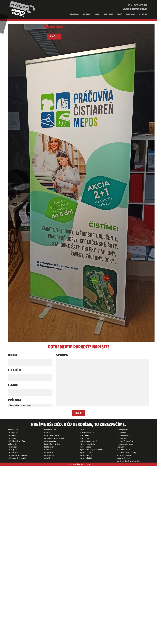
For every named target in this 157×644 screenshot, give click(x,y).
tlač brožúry (85, 438)
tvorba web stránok (124, 455)
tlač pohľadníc (13, 452)
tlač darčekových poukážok (18, 455)
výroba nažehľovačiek (125, 441)
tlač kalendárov (50, 447)
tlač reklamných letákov (17, 441)
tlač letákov (48, 452)
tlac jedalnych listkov (52, 444)
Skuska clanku (55, 26)
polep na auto (13, 430)
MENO (12, 355)
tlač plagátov (13, 450)
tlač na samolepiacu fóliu (90, 441)
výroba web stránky (88, 444)
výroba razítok (86, 452)
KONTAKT (131, 14)
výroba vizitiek (122, 438)
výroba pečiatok (123, 430)
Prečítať (54, 36)
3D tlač (83, 430)
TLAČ (120, 14)
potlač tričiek (13, 444)
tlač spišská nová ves (52, 435)
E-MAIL (13, 385)
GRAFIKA (74, 14)
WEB (97, 14)
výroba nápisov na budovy (126, 452)
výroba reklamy (86, 455)
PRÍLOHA (15, 400)
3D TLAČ (87, 14)
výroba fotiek (122, 433)
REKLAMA (108, 14)
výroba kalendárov (124, 435)
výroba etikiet (86, 447)
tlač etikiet (12, 438)
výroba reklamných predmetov (92, 450)
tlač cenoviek (49, 455)
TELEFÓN (14, 370)
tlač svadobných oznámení (54, 438)
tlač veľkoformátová (88, 433)
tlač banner (85, 435)
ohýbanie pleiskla (123, 450)
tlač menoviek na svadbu (17, 458)
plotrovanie (121, 447)
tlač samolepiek (50, 430)
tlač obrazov (12, 447)
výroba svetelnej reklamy (126, 444)
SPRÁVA (62, 355)
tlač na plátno (13, 433)
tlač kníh (47, 450)
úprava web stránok (124, 458)
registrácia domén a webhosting (128, 461)
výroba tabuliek (86, 458)
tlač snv (47, 433)
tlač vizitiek (48, 458)
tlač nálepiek (13, 435)
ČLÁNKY (143, 14)
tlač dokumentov (50, 441)
